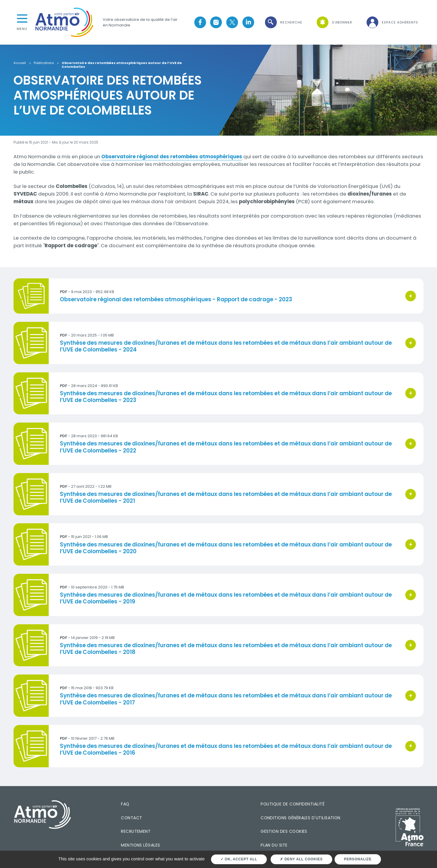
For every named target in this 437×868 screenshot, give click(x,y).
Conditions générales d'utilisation (301, 818)
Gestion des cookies (284, 831)
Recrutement (136, 831)
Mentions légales (140, 845)
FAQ (125, 804)
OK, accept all (239, 859)
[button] (283, 22)
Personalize (358, 859)
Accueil (20, 63)
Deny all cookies (301, 859)
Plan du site (274, 845)
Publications (44, 63)
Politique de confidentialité (293, 804)
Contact (131, 818)
